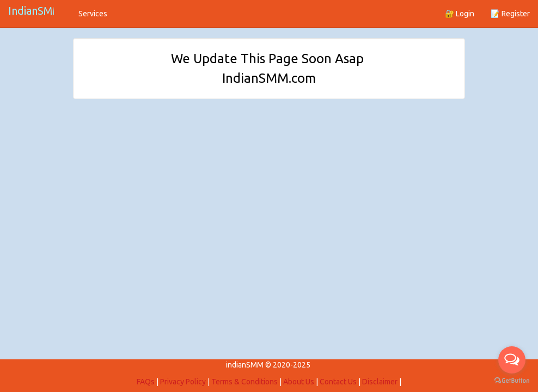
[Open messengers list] (512, 360)
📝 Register (510, 14)
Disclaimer (380, 382)
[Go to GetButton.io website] (512, 381)
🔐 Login (460, 14)
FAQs (146, 382)
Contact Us (338, 382)
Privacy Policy (183, 382)
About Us (299, 382)
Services (93, 14)
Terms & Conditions (244, 382)
